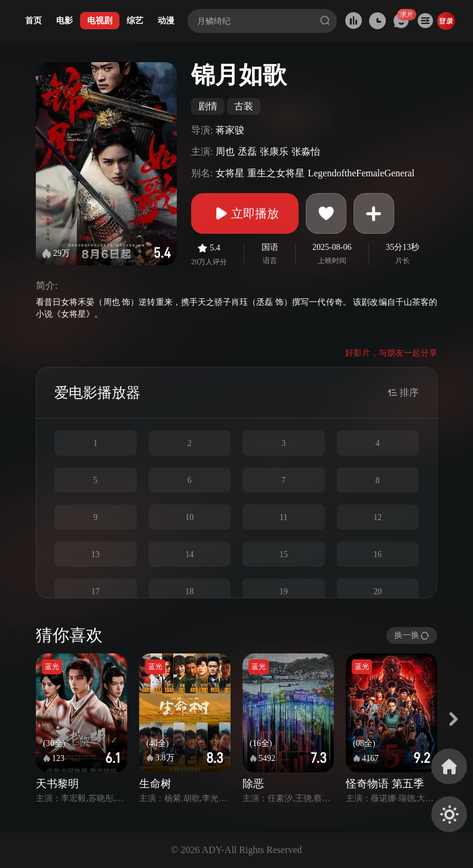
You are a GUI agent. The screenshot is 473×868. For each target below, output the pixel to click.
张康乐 (274, 152)
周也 (225, 152)
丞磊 (247, 152)
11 (283, 517)
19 (284, 592)
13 (96, 554)
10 (189, 517)
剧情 (208, 106)
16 (377, 554)
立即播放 (245, 213)
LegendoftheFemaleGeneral (361, 173)
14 (189, 554)
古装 (244, 106)
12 (377, 517)
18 (189, 592)
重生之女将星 (276, 173)
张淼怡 (306, 152)
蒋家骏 (230, 130)
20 (377, 592)
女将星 (230, 173)
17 (96, 592)
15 (284, 554)
